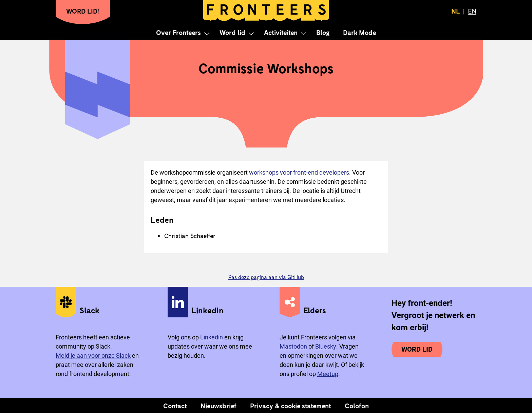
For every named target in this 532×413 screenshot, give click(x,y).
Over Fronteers (178, 32)
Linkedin (212, 337)
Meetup (328, 374)
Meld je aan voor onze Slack (93, 356)
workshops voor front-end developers (299, 172)
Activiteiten (281, 32)
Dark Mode (359, 32)
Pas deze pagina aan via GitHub (266, 277)
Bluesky (326, 346)
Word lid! (83, 11)
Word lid (232, 32)
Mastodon (293, 346)
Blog (323, 32)
